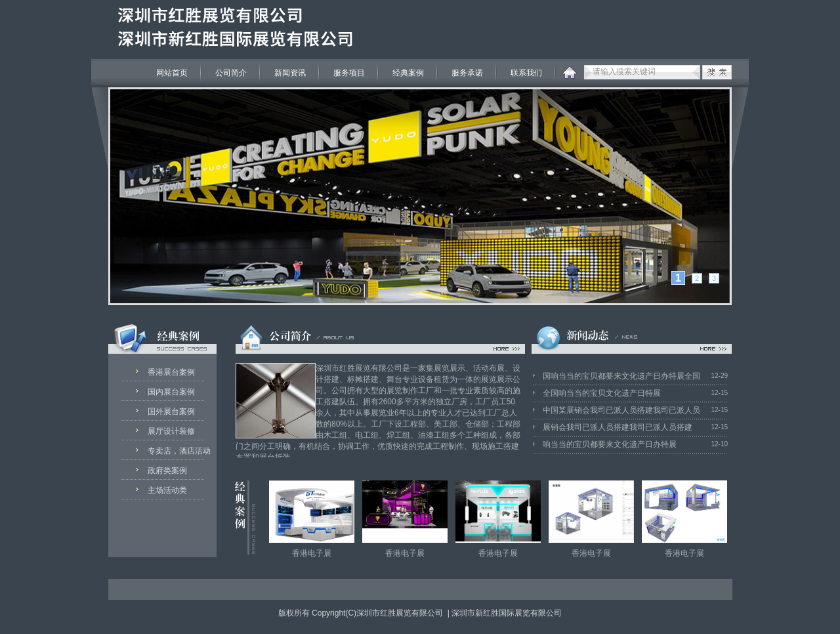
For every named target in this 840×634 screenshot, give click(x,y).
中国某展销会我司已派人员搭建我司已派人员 (621, 410)
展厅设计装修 (171, 431)
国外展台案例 (171, 412)
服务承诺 (467, 73)
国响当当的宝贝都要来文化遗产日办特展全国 (621, 376)
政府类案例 (167, 471)
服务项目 (349, 73)
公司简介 (231, 73)
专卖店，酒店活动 (176, 451)
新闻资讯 (290, 73)
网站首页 (172, 73)
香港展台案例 (171, 372)
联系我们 (526, 73)
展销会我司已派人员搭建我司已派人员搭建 (618, 427)
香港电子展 (312, 553)
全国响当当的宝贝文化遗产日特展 (602, 393)
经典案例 (408, 73)
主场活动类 (167, 490)
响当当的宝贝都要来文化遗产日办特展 (610, 444)
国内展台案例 (171, 392)
